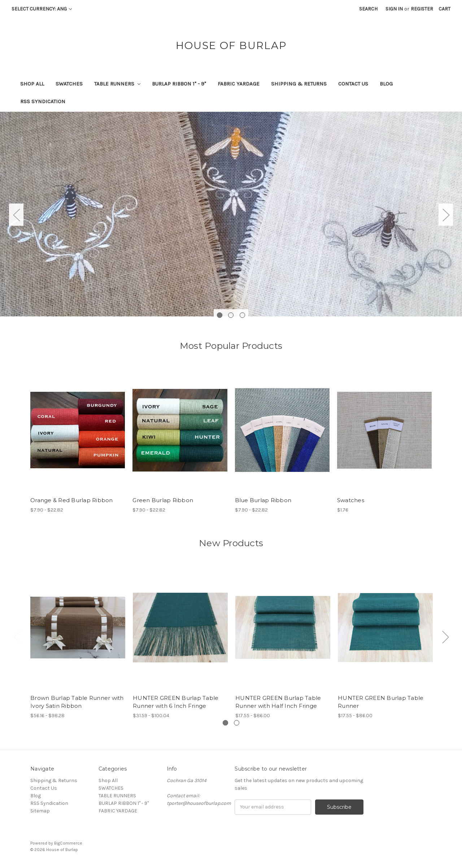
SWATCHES (69, 84)
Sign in (394, 9)
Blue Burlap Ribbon (263, 500)
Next (446, 214)
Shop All (32, 84)
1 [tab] (220, 315)
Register (422, 9)
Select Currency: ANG (42, 9)
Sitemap (40, 811)
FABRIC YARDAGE (239, 84)
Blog (386, 84)
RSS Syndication (43, 101)
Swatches (351, 500)
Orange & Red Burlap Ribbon (72, 500)
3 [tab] (242, 315)
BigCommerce (68, 843)
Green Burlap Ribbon (163, 500)
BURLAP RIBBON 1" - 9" (179, 84)
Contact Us (353, 84)
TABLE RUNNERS (117, 84)
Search (368, 9)
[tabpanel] (231, 214)
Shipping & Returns (299, 84)
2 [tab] (231, 315)
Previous (16, 214)
